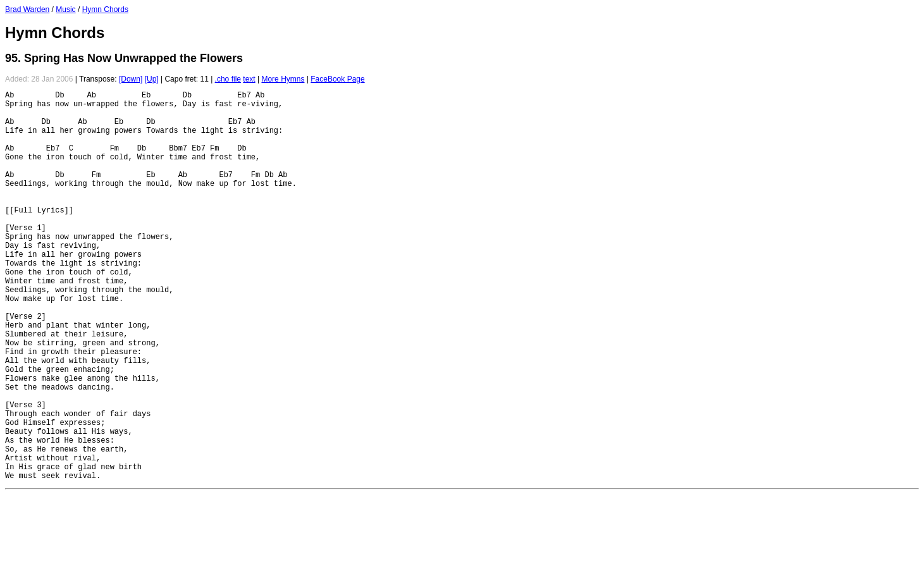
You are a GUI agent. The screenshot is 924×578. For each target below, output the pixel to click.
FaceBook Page (337, 79)
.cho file (228, 79)
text (249, 79)
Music (65, 9)
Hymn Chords (105, 9)
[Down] (131, 79)
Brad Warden (27, 9)
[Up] (152, 79)
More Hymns (283, 79)
